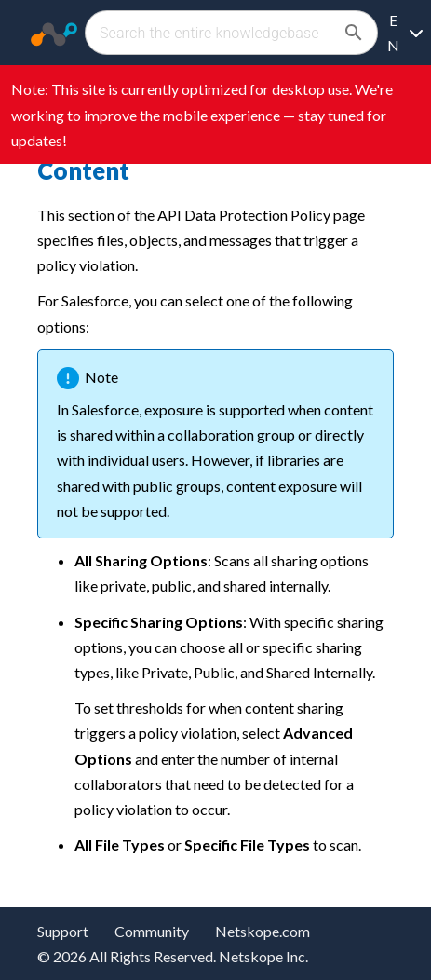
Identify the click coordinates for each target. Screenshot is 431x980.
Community (152, 931)
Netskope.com (263, 931)
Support (63, 931)
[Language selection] (404, 33)
